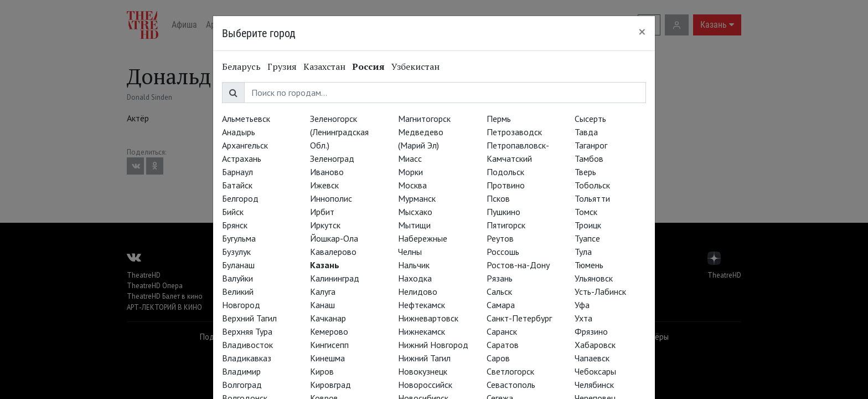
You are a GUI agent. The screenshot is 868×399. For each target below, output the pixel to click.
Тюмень (589, 265)
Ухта (583, 318)
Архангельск (245, 145)
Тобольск (592, 185)
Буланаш (238, 265)
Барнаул (237, 172)
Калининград (335, 278)
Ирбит (322, 212)
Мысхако (415, 212)
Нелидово (418, 291)
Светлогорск (510, 371)
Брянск (235, 225)
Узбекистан (415, 66)
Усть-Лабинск (600, 291)
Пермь (499, 119)
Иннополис (331, 198)
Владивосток (247, 345)
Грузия (282, 66)
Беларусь (241, 66)
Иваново (327, 172)
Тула (583, 252)
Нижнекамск (422, 331)
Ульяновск (594, 278)
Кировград (330, 385)
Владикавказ (247, 358)
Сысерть (590, 119)
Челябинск (594, 385)
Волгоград (242, 385)
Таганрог (591, 145)
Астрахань (242, 158)
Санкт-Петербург (519, 318)
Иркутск (325, 225)
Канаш (322, 305)
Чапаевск (592, 358)
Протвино (506, 185)
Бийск (233, 212)
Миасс (410, 158)
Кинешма (327, 358)
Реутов (500, 238)
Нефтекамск (422, 305)
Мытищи (414, 225)
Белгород (240, 198)
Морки (410, 172)
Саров (498, 358)
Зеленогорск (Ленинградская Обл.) (339, 132)
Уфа (582, 305)
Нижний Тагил (424, 358)
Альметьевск (246, 119)
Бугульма (239, 238)
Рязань (500, 278)
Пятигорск (506, 225)
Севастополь (511, 385)
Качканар (328, 318)
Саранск (502, 331)
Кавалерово (333, 252)
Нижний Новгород (433, 345)
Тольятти (592, 198)
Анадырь (239, 132)
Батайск (237, 185)
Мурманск (417, 198)
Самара (501, 305)
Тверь (585, 172)
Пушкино (503, 212)
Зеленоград (332, 158)
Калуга (323, 291)
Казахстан (324, 66)
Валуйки (237, 278)
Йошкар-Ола (334, 238)
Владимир (241, 371)
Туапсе (587, 238)
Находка (415, 278)
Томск (586, 212)
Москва (412, 185)
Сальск (499, 291)
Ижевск (324, 185)
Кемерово (329, 331)
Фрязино (591, 331)
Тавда (586, 132)
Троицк (588, 225)
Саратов (503, 345)
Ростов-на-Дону (518, 265)
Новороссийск (425, 385)
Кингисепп (329, 345)
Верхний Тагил (249, 318)
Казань (325, 265)
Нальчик (414, 265)
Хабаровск (595, 345)
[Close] (642, 32)
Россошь (503, 252)
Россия (368, 66)
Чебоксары (595, 371)
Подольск (505, 172)
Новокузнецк (423, 371)
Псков (498, 198)
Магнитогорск (424, 119)
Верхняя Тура (247, 331)
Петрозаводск (514, 132)
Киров (322, 371)
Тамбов (589, 158)
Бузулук (236, 252)
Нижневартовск (428, 318)
